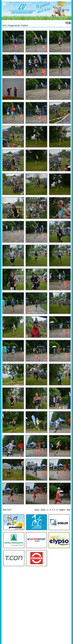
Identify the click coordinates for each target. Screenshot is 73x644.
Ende (68, 510)
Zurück (43, 510)
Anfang (37, 510)
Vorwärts (62, 510)
